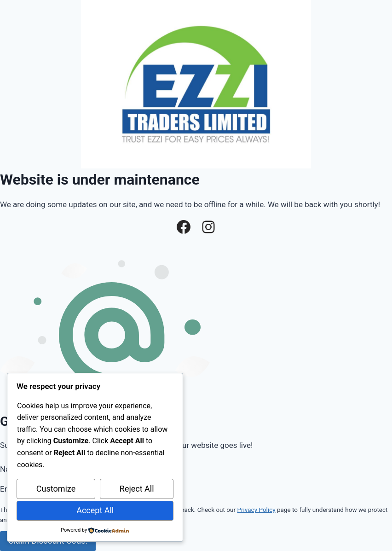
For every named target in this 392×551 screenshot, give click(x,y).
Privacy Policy (256, 510)
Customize (56, 489)
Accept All (95, 510)
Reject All (137, 489)
